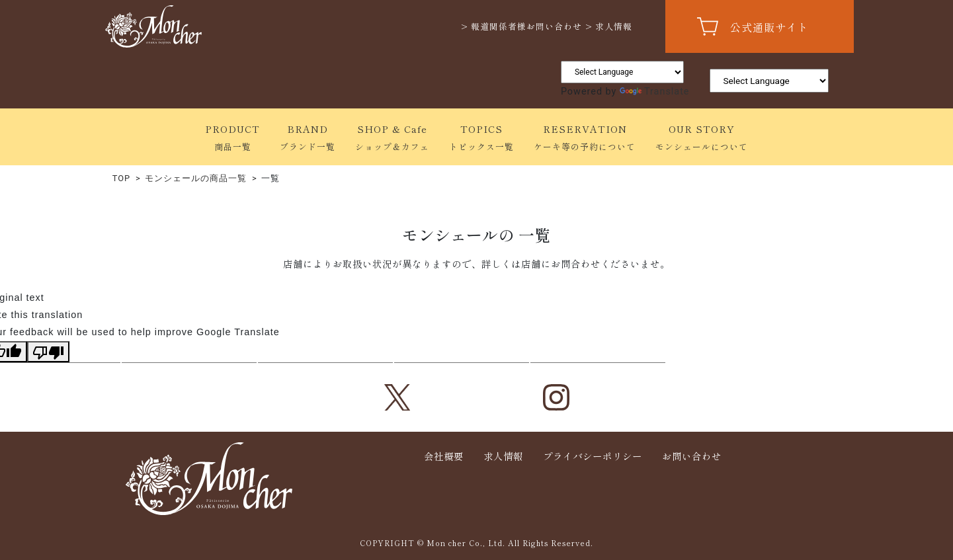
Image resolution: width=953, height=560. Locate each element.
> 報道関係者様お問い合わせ (521, 26)
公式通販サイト (769, 27)
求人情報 (503, 456)
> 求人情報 (609, 26)
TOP (121, 178)
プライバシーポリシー (593, 456)
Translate (655, 92)
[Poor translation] (48, 352)
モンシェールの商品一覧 (196, 178)
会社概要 (444, 456)
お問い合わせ (692, 456)
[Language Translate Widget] (622, 72)
